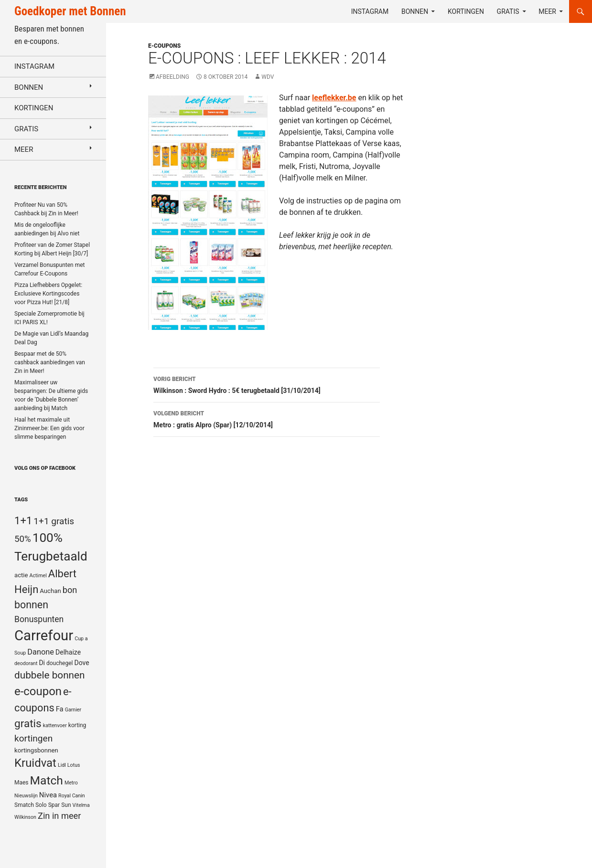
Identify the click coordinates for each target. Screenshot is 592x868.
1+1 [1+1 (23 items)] (23, 520)
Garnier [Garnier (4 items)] (73, 710)
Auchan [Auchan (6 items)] (50, 591)
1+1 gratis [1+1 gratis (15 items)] (54, 521)
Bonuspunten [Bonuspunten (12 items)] (39, 619)
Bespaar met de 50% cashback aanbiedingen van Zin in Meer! (50, 362)
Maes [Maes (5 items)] (22, 783)
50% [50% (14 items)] (23, 539)
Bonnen (415, 11)
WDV (268, 77)
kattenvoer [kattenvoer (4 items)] (55, 725)
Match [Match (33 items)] (47, 780)
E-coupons (164, 46)
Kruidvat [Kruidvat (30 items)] (35, 763)
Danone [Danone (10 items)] (41, 652)
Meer (547, 11)
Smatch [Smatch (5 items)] (24, 805)
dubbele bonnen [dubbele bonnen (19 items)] (50, 675)
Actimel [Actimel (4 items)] (38, 576)
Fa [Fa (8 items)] (60, 709)
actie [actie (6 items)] (21, 575)
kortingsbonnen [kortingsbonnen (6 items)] (36, 750)
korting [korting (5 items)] (77, 725)
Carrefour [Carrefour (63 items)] (44, 635)
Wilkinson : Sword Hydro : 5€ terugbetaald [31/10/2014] (267, 384)
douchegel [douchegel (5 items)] (60, 663)
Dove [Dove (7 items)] (81, 663)
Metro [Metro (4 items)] (71, 783)
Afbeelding (172, 77)
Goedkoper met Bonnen (70, 11)
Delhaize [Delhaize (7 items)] (68, 652)
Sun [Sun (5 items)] (66, 805)
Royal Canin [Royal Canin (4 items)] (72, 796)
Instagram (370, 11)
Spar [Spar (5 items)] (54, 805)
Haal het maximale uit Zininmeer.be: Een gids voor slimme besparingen (49, 428)
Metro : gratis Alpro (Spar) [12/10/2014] (267, 418)
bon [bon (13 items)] (70, 590)
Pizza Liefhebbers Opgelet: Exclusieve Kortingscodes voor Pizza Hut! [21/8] (48, 294)
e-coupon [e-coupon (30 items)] (38, 691)
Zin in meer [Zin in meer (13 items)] (59, 816)
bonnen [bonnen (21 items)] (31, 605)
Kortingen (466, 11)
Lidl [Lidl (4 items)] (62, 765)
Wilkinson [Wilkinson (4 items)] (25, 817)
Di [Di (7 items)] (42, 663)
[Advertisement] (506, 270)
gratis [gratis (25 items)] (28, 724)
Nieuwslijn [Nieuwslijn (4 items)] (26, 796)
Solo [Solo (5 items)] (41, 805)
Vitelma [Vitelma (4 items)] (81, 805)
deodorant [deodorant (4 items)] (26, 663)
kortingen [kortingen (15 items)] (33, 738)
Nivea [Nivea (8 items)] (48, 795)
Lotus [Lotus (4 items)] (74, 765)
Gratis (508, 11)
